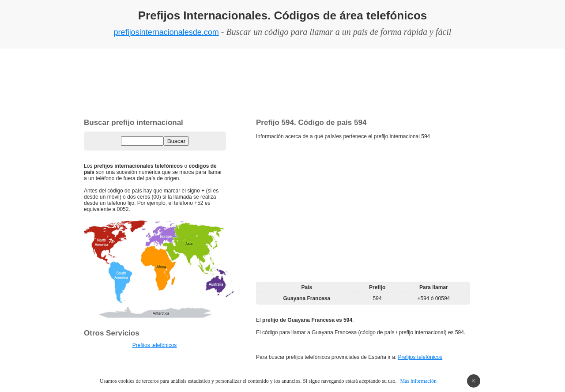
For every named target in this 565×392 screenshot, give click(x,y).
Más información (418, 381)
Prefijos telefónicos (420, 357)
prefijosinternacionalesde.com (166, 32)
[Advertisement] (282, 82)
